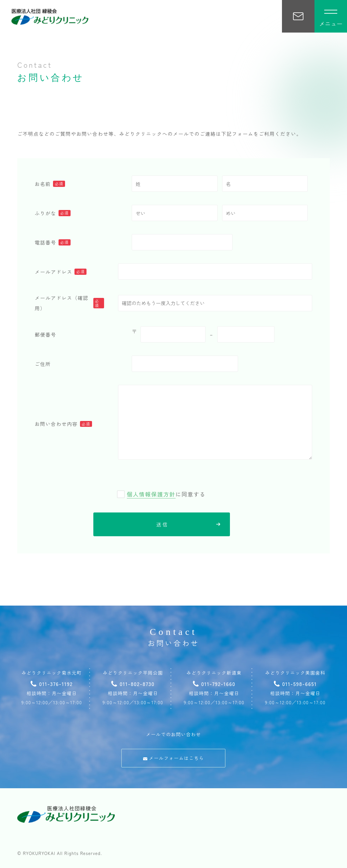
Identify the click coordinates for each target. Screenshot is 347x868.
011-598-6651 (295, 684)
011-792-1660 (214, 684)
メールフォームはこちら (173, 758)
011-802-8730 (133, 684)
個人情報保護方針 (151, 494)
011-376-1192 (52, 684)
